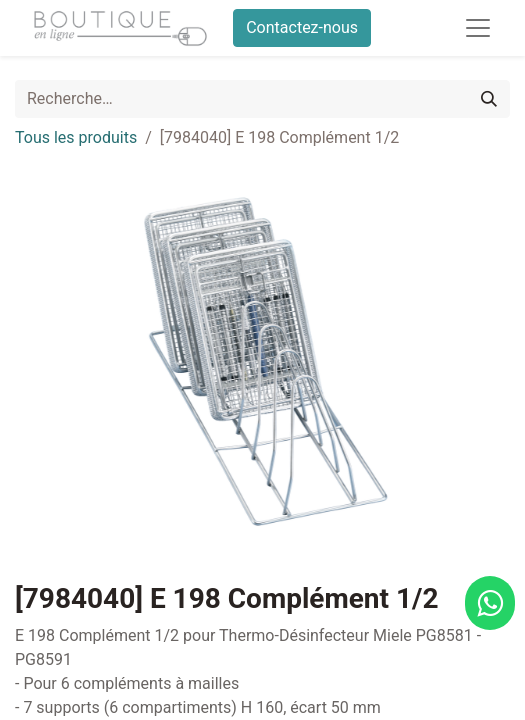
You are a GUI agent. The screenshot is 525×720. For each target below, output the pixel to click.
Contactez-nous (302, 27)
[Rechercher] (489, 99)
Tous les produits (76, 137)
